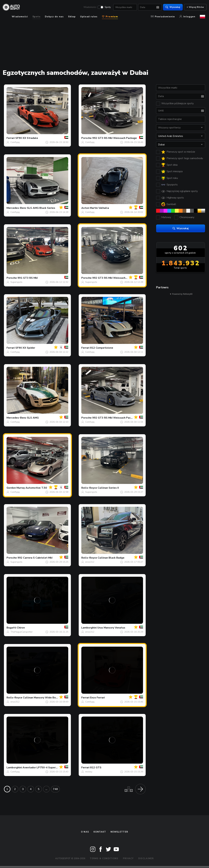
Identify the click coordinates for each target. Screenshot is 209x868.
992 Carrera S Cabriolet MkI (35, 558)
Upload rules (89, 17)
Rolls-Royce (89, 488)
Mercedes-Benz (16, 208)
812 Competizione (102, 348)
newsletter (119, 832)
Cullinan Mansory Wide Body (41, 698)
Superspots (16, 282)
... (46, 789)
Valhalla (104, 208)
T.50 (44, 488)
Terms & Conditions (104, 859)
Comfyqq (15, 142)
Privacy (128, 859)
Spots (36, 17)
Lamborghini (89, 628)
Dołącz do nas (54, 17)
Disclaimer (146, 859)
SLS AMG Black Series (41, 208)
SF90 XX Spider (25, 348)
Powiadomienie (163, 17)
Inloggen (187, 17)
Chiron (21, 628)
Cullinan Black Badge (111, 558)
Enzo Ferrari (97, 698)
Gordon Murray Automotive (24, 488)
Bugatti (11, 628)
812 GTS (96, 768)
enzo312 (90, 562)
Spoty (106, 8)
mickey (89, 772)
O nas (85, 832)
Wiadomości (88, 8)
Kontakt (100, 832)
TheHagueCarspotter (22, 632)
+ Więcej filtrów (194, 7)
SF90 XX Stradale (27, 138)
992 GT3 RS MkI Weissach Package (115, 138)
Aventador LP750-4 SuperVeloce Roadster (50, 768)
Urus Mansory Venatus (111, 628)
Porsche (86, 138)
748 (55, 789)
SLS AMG (33, 418)
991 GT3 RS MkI (28, 278)
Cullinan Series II (108, 488)
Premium (110, 17)
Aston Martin (90, 208)
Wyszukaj (171, 7)
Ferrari (11, 138)
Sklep (72, 17)
